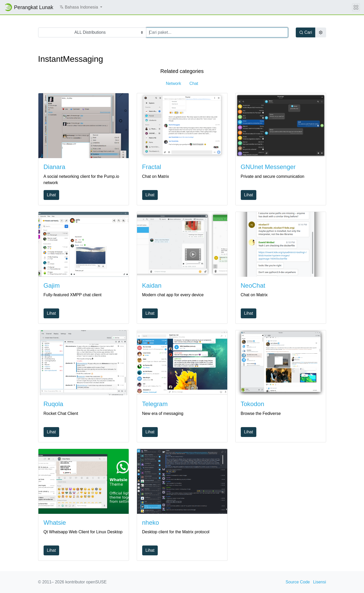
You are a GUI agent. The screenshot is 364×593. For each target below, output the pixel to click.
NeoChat (253, 285)
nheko (151, 523)
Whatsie (55, 523)
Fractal (152, 167)
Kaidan (152, 285)
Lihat (51, 195)
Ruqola (53, 404)
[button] (81, 7)
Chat (194, 83)
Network (173, 83)
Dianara (54, 167)
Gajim (52, 285)
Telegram (155, 404)
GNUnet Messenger (268, 167)
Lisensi (320, 582)
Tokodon (253, 404)
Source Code (298, 582)
